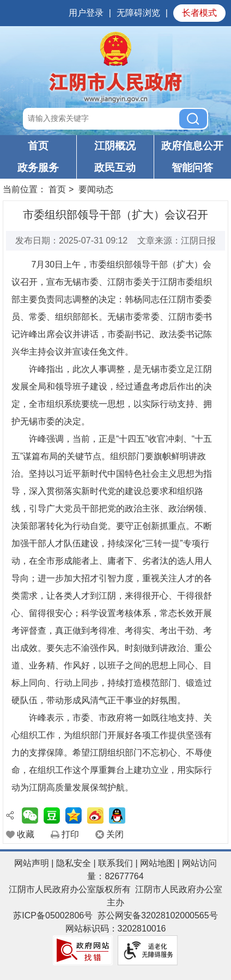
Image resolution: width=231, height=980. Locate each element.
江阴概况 (115, 146)
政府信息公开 (192, 146)
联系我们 (115, 863)
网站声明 (32, 863)
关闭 (115, 834)
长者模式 (199, 13)
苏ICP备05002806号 (53, 915)
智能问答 (192, 168)
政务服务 (38, 168)
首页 (38, 146)
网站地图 (157, 863)
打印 (70, 834)
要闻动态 (96, 189)
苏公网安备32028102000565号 (158, 915)
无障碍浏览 (138, 13)
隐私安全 (74, 863)
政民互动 (115, 168)
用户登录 (86, 13)
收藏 (26, 834)
